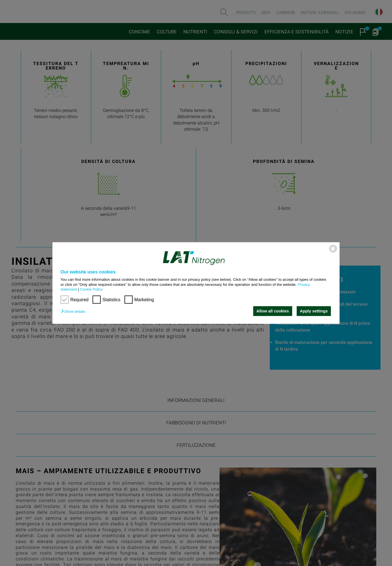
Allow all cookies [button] (273, 311)
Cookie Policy (91, 289)
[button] (75, 311)
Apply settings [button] (314, 311)
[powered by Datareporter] (333, 252)
